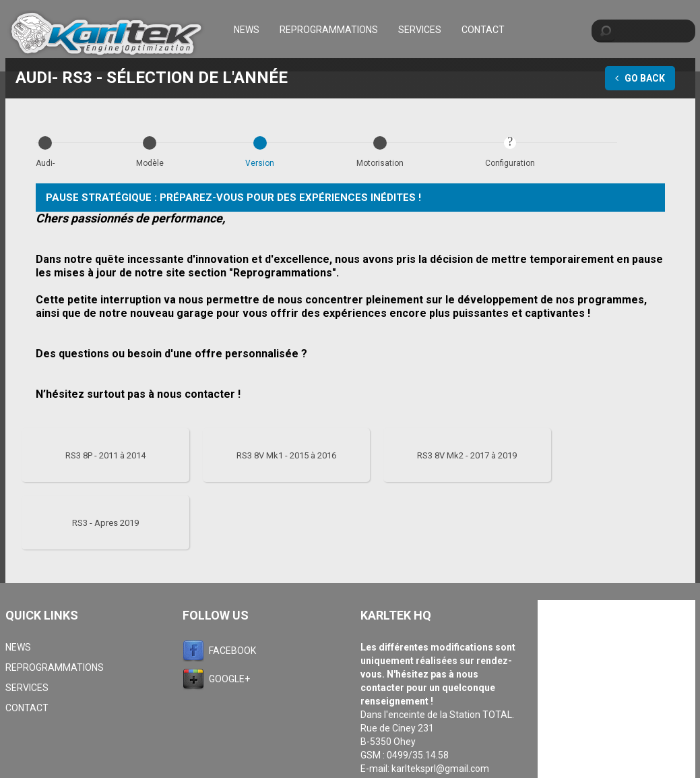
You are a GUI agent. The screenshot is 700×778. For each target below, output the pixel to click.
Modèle (150, 163)
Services (420, 30)
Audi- (45, 163)
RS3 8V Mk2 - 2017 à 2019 (467, 455)
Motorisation (380, 163)
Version (260, 163)
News (247, 30)
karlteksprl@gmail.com (440, 769)
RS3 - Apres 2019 (105, 523)
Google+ (229, 679)
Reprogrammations (329, 30)
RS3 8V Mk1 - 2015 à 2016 (286, 455)
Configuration (510, 163)
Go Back (640, 78)
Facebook (232, 651)
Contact (483, 30)
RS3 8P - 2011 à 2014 (105, 455)
